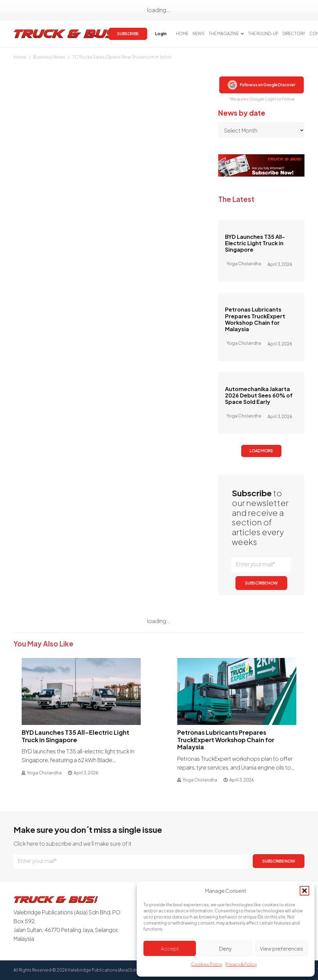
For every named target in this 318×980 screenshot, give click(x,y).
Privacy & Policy (241, 964)
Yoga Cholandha (44, 772)
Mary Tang (26, 123)
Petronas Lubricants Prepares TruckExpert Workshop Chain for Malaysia (255, 319)
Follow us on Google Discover (262, 85)
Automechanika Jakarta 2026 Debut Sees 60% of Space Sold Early (259, 395)
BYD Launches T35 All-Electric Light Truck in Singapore (255, 243)
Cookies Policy (207, 964)
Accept (170, 948)
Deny (225, 948)
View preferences (281, 948)
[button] (304, 891)
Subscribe (126, 417)
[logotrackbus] (68, 34)
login (82, 417)
